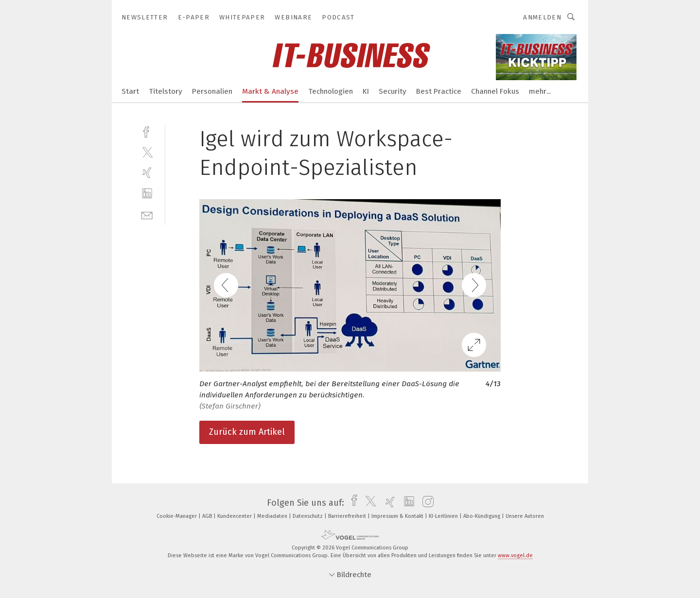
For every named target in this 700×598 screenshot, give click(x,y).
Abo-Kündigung (482, 516)
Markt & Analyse (270, 91)
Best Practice (439, 91)
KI (366, 91)
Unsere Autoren (525, 516)
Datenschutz (308, 516)
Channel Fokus (495, 91)
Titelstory (166, 91)
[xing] (147, 173)
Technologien (331, 91)
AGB (208, 516)
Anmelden (542, 17)
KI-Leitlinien (444, 516)
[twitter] (147, 152)
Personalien (212, 91)
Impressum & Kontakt (398, 516)
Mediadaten (273, 516)
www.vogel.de (515, 555)
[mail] (147, 214)
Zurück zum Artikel (247, 432)
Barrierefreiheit (348, 516)
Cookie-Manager (177, 516)
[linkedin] (147, 194)
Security (393, 91)
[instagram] (426, 503)
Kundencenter (235, 516)
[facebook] (147, 131)
